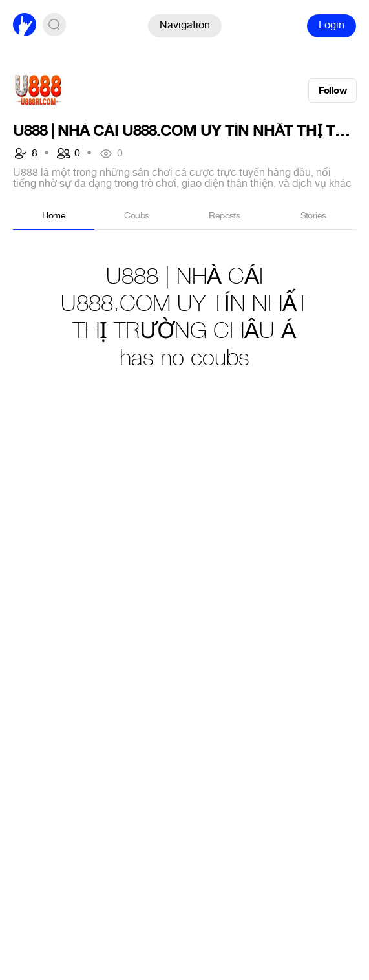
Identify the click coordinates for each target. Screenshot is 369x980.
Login (332, 25)
